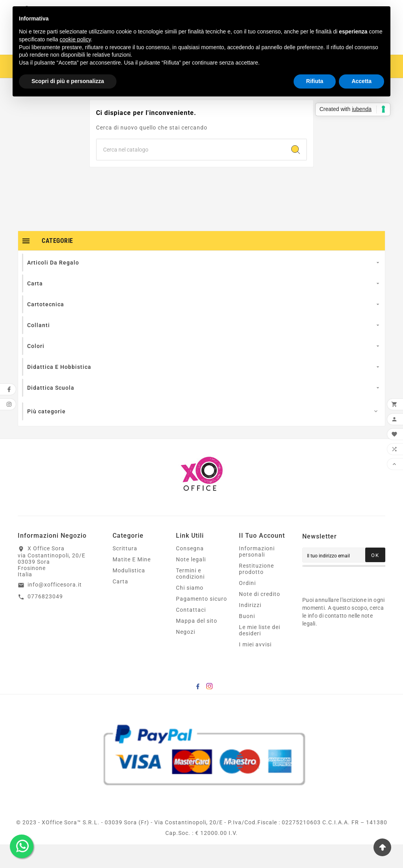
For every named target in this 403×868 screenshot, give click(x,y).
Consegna (190, 572)
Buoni (247, 640)
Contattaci (191, 633)
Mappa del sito (197, 644)
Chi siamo (190, 611)
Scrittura (125, 572)
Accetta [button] (361, 81)
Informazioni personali (257, 575)
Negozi (186, 655)
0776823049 (45, 620)
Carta (120, 605)
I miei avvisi (255, 668)
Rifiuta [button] (315, 81)
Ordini (247, 607)
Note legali (191, 583)
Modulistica (129, 594)
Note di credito (260, 618)
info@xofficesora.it (55, 608)
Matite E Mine (132, 583)
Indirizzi (250, 629)
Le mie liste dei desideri (260, 654)
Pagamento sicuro (201, 622)
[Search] (296, 173)
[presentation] (353, 602)
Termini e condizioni (190, 597)
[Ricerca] (191, 173)
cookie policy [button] (75, 39)
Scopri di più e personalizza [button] (68, 81)
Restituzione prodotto (256, 592)
